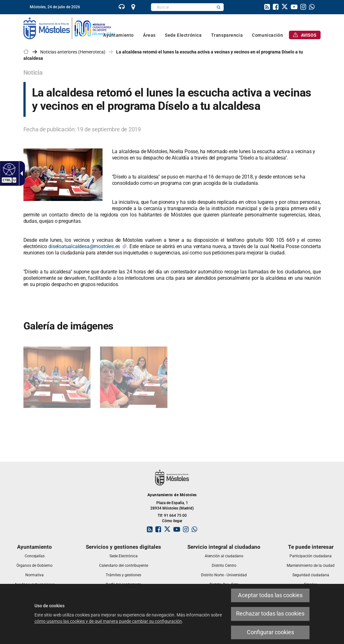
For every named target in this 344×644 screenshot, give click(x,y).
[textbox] (182, 7)
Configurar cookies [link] (270, 632)
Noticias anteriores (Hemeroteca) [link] (73, 52)
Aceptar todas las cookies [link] (270, 595)
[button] (219, 7)
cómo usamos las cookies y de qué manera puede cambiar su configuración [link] (108, 621)
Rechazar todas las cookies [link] (270, 614)
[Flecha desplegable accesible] (20, 173)
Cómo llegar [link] (172, 521)
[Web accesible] (8, 169)
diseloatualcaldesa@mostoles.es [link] (88, 246)
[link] (122, 8)
